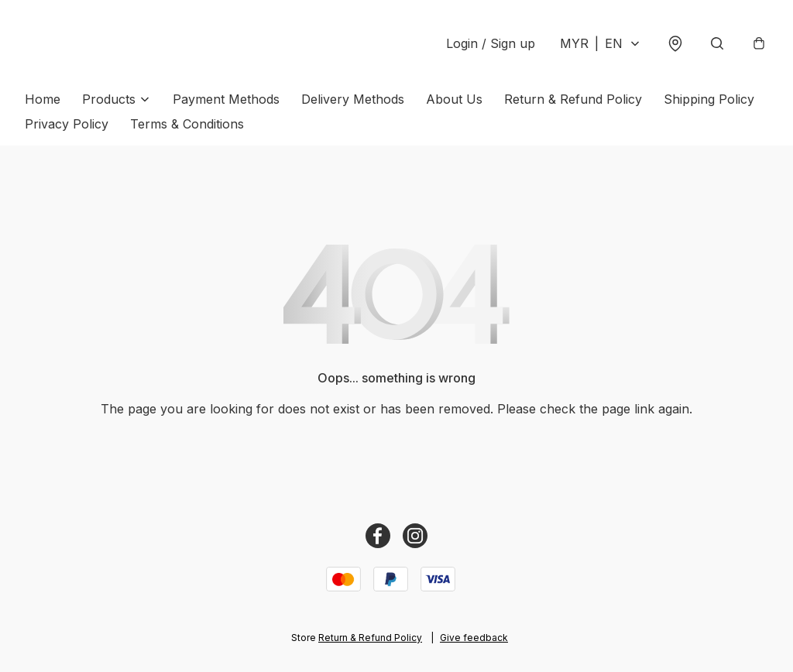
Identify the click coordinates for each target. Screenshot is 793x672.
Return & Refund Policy (573, 99)
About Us (454, 99)
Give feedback (474, 638)
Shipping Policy (709, 99)
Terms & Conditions (187, 124)
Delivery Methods (353, 99)
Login (491, 43)
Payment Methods (226, 99)
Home (43, 99)
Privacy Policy (67, 124)
